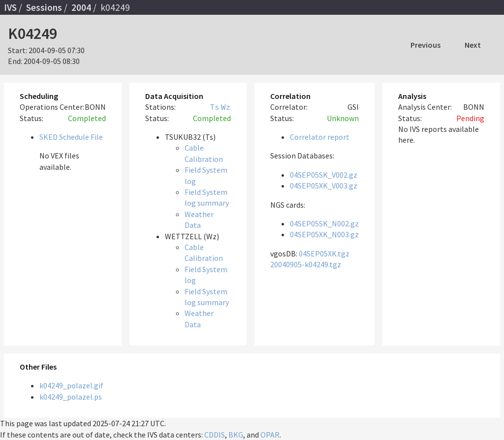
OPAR (270, 435)
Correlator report (320, 137)
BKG (236, 435)
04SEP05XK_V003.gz (324, 186)
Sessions (44, 7)
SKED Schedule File (71, 137)
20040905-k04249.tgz (306, 264)
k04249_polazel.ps (71, 397)
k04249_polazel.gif (71, 385)
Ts (215, 107)
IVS (10, 7)
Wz (226, 107)
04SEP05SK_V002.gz (324, 175)
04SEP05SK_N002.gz (324, 223)
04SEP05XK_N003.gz (324, 234)
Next (473, 45)
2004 (81, 7)
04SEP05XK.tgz (324, 253)
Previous (425, 45)
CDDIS (215, 435)
